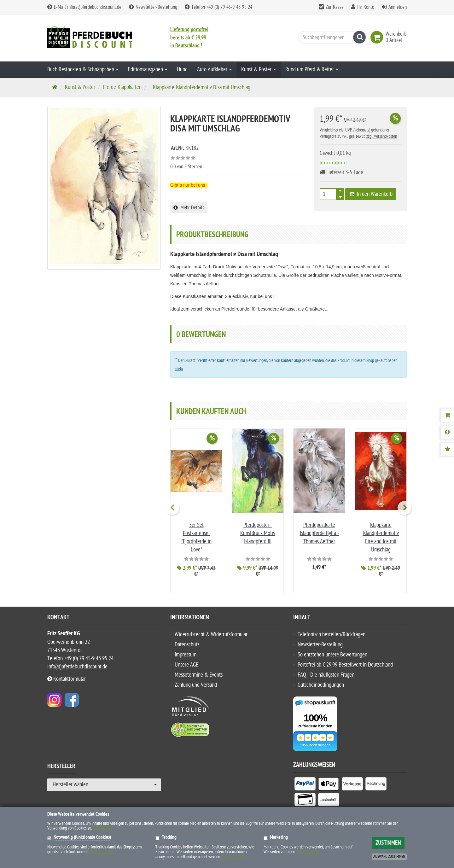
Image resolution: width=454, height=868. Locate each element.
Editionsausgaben (148, 70)
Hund (182, 70)
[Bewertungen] (447, 450)
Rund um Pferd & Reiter (312, 70)
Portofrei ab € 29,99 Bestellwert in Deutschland (345, 664)
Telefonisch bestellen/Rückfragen (332, 633)
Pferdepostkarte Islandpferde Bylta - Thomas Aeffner (319, 533)
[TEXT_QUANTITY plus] (340, 192)
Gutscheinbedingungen (321, 684)
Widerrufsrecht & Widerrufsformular (211, 633)
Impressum (186, 653)
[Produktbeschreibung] (447, 433)
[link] (378, 37)
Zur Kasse (335, 7)
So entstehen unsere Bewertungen (332, 653)
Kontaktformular (67, 678)
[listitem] (305, 784)
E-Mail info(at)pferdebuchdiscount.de (84, 7)
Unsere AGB (187, 664)
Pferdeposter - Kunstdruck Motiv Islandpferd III (258, 533)
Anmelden (398, 7)
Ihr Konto (366, 7)
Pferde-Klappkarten (122, 87)
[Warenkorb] (447, 416)
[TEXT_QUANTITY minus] (340, 196)
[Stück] (328, 194)
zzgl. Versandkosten (382, 136)
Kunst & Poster (259, 70)
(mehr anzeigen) (101, 852)
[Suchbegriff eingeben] (330, 37)
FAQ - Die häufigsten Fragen (326, 674)
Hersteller (61, 766)
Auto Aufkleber (214, 70)
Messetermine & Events (199, 674)
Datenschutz (187, 643)
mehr (179, 369)
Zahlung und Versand (196, 684)
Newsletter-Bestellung (153, 7)
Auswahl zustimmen (389, 857)
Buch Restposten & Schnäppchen (83, 70)
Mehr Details (189, 208)
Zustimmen (388, 843)
